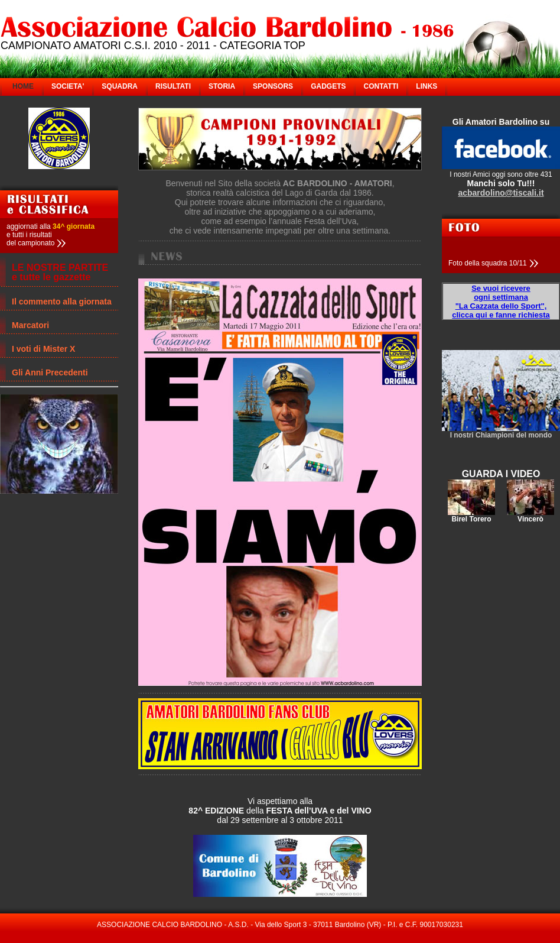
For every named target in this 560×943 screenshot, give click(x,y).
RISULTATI (173, 86)
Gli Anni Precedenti (50, 372)
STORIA (222, 86)
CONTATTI (381, 86)
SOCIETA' (68, 86)
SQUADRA (120, 86)
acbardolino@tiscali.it (501, 193)
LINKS (426, 86)
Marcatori (30, 325)
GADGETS (328, 86)
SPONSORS (273, 86)
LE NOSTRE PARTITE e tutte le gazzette (60, 272)
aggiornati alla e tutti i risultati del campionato (51, 235)
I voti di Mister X (43, 349)
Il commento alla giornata (62, 302)
